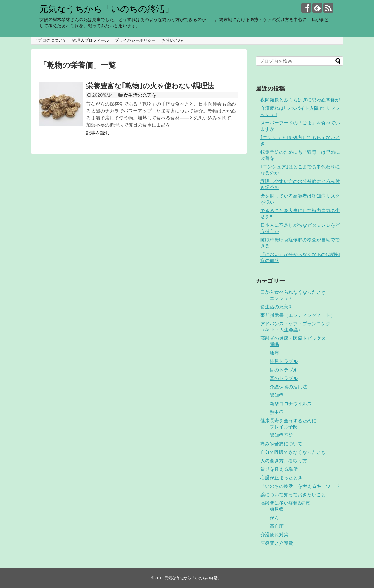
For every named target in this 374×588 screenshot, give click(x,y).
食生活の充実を (140, 95)
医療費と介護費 (277, 543)
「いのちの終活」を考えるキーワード (300, 486)
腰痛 (274, 353)
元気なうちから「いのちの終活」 (107, 9)
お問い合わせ (174, 40)
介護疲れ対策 (274, 535)
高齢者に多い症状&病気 (285, 503)
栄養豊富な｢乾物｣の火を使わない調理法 (150, 86)
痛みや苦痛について (281, 444)
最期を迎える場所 (279, 469)
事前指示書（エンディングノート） (298, 315)
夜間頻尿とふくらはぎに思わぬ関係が (300, 100)
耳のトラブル (284, 378)
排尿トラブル (284, 361)
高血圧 (277, 526)
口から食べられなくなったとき (293, 292)
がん (274, 518)
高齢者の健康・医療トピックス (293, 338)
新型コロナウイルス (291, 404)
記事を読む (98, 133)
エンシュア (281, 298)
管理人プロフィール (91, 40)
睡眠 (274, 344)
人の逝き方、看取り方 (284, 461)
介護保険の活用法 (288, 387)
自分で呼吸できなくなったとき (293, 452)
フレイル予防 (284, 427)
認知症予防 (281, 435)
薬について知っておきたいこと (293, 495)
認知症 (277, 395)
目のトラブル (284, 370)
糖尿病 (277, 509)
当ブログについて (50, 40)
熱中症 (277, 412)
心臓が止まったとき (281, 478)
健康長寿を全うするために (288, 421)
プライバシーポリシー (135, 40)
